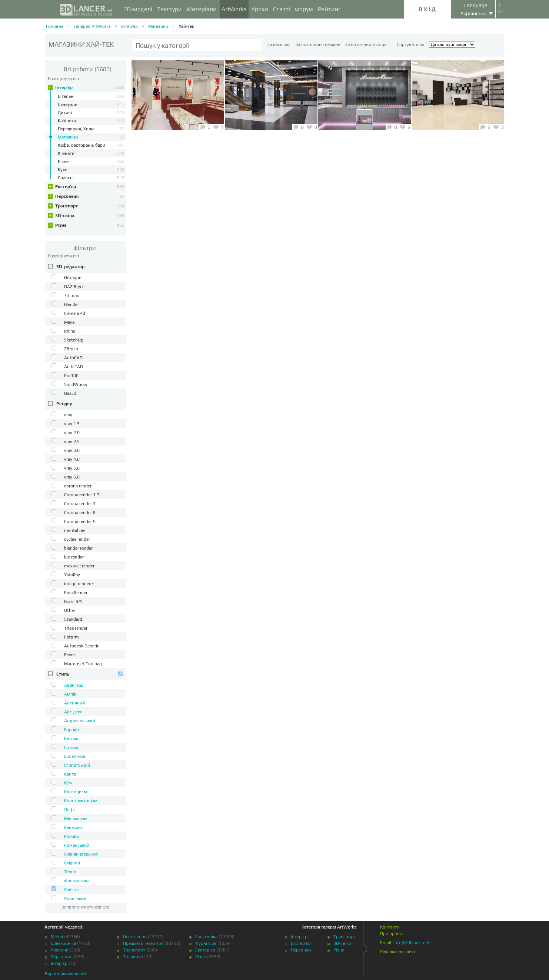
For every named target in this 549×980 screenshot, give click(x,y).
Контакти (390, 927)
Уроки (260, 9)
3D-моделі (138, 9)
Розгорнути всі (63, 79)
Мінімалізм (76, 819)
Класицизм (76, 792)
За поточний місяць (366, 44)
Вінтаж (71, 739)
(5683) (88, 69)
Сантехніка (206, 937)
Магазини (158, 26)
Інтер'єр (129, 26)
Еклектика (75, 756)
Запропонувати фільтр (86, 907)
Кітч (68, 783)
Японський (75, 899)
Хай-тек (186, 26)
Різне (90, 225)
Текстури (169, 9)
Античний (74, 703)
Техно (70, 872)
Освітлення (135, 937)
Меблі (57, 937)
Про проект (392, 934)
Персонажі (90, 196)
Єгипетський (77, 765)
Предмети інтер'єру (143, 943)
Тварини (132, 957)
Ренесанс (74, 827)
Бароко (71, 730)
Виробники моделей (66, 974)
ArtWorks (234, 9)
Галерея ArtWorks (92, 26)
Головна (55, 26)
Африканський (80, 721)
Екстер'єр (90, 187)
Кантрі (71, 774)
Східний (72, 863)
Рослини (60, 950)
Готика (71, 747)
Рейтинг (329, 9)
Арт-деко (73, 712)
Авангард (74, 685)
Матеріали (202, 9)
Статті (282, 9)
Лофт (70, 810)
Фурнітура (206, 943)
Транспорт (90, 206)
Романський (77, 845)
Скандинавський (81, 854)
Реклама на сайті (397, 951)
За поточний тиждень (318, 44)
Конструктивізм (81, 801)
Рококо (71, 836)
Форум (304, 9)
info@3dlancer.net (412, 943)
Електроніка (63, 943)
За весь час (279, 44)
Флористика (77, 881)
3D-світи (90, 216)
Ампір (70, 694)
